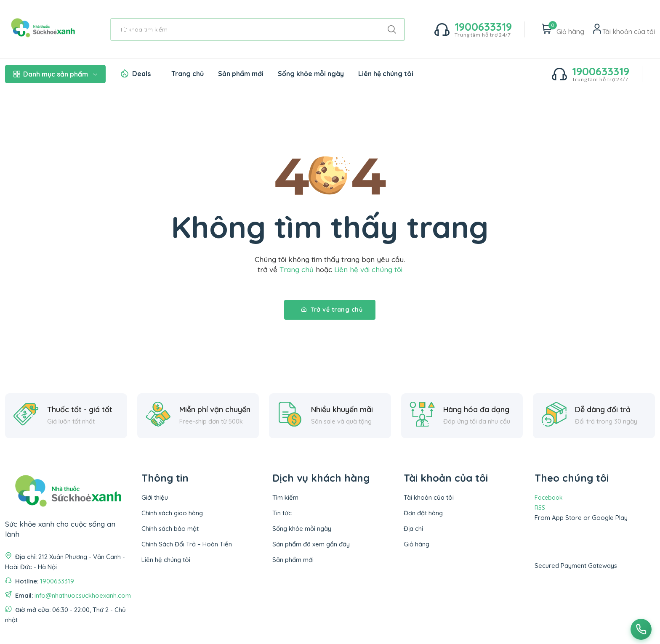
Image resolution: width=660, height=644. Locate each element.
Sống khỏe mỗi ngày (311, 74)
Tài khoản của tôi (429, 497)
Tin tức (282, 513)
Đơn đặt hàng (423, 513)
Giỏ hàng (416, 544)
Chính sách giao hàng (172, 513)
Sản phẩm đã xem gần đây (311, 544)
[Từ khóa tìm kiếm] (258, 29)
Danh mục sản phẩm (55, 74)
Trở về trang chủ (332, 310)
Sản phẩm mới (241, 74)
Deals (141, 74)
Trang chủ (188, 74)
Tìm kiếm (285, 497)
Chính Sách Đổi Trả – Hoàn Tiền (187, 544)
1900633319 (57, 581)
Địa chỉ (413, 529)
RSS (540, 508)
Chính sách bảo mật (170, 529)
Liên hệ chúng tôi (386, 74)
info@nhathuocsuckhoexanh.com (83, 595)
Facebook (549, 498)
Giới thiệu (155, 497)
